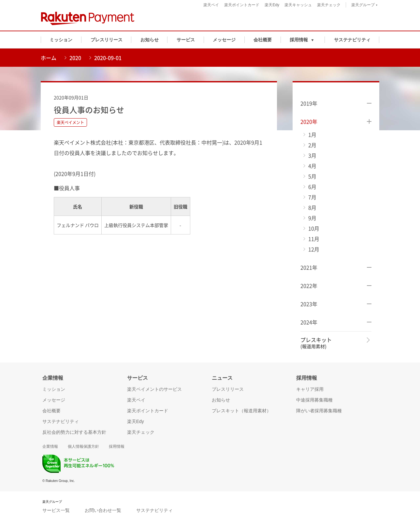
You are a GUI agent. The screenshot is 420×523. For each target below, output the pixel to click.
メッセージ (224, 40)
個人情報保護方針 (83, 446)
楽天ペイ (211, 5)
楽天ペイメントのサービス (154, 389)
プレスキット (316, 343)
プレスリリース (107, 40)
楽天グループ (364, 6)
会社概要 (263, 40)
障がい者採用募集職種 (319, 411)
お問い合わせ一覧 (103, 510)
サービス (186, 40)
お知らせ (150, 40)
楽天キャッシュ (298, 5)
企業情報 (50, 446)
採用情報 (117, 446)
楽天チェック (329, 5)
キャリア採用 (310, 389)
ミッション (61, 40)
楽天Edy (272, 5)
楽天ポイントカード (242, 5)
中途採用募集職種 (314, 400)
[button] (303, 40)
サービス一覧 (56, 510)
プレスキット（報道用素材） (241, 411)
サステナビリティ (352, 40)
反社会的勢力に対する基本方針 (74, 432)
